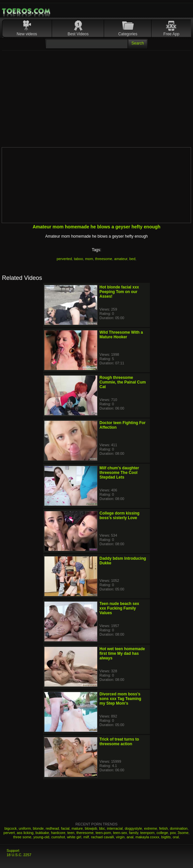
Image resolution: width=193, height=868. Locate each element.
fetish (163, 828)
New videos (27, 34)
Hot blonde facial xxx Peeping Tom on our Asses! (119, 292)
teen (71, 833)
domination (179, 828)
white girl (74, 837)
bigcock (10, 828)
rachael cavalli (102, 837)
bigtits (166, 837)
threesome (104, 259)
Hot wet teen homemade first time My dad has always (122, 653)
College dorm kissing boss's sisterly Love (119, 516)
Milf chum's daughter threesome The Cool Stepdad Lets (119, 473)
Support (13, 851)
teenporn (147, 833)
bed (132, 259)
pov (173, 833)
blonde (38, 828)
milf (86, 837)
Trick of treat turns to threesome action (119, 742)
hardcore (58, 833)
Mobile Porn (27, 11)
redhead (52, 828)
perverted (64, 259)
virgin (120, 837)
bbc (102, 828)
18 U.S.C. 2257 (19, 855)
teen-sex (120, 833)
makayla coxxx (147, 837)
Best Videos (78, 34)
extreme (151, 828)
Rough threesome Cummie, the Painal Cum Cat (123, 382)
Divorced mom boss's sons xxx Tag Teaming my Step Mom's (120, 699)
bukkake (42, 833)
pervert (9, 833)
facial (65, 828)
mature (77, 828)
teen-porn (103, 833)
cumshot (58, 837)
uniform (25, 828)
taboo (78, 259)
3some (183, 833)
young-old (41, 837)
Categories (128, 34)
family (134, 833)
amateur (121, 259)
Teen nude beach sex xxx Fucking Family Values (119, 608)
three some (22, 837)
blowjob (91, 828)
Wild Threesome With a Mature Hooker (121, 335)
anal (130, 837)
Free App (171, 34)
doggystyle (134, 828)
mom (89, 259)
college (162, 833)
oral (176, 837)
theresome (85, 833)
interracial (115, 828)
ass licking (25, 833)
